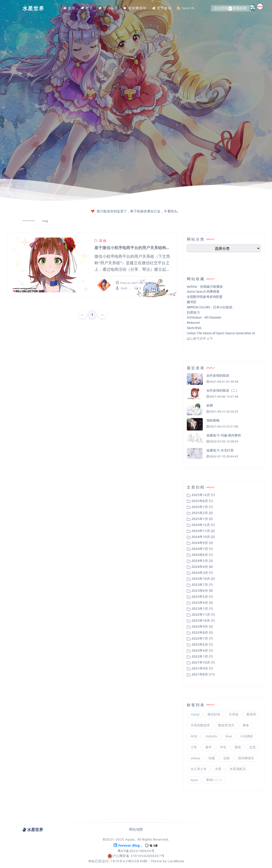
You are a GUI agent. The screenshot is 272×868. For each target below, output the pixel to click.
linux (229, 736)
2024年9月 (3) (202, 543)
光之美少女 (199, 769)
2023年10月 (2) (203, 579)
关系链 (234, 714)
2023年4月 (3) (202, 603)
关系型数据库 (200, 725)
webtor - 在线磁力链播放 (205, 287)
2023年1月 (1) (202, 609)
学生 (223, 747)
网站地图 (136, 829)
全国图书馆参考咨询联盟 (205, 297)
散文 (87, 8)
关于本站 (162, 8)
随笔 (238, 747)
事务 (246, 725)
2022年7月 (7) (202, 639)
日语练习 (108, 8)
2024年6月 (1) (202, 555)
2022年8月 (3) (202, 633)
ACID (194, 736)
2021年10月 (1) (203, 662)
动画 (226, 758)
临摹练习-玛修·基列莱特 (224, 435)
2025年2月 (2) (202, 513)
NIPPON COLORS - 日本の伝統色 (210, 307)
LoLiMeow (176, 861)
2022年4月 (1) (202, 651)
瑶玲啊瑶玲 (135, 8)
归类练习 (193, 312)
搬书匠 (192, 302)
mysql (195, 714)
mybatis (211, 736)
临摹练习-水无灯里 (220, 450)
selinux (195, 758)
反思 (253, 747)
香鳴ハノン (214, 780)
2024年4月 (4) (202, 567)
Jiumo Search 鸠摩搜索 (203, 292)
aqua (194, 780)
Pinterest (193, 323)
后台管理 (221, 8)
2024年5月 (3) (202, 561)
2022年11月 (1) (203, 615)
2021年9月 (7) (202, 668)
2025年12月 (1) (203, 495)
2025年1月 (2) (202, 519)
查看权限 (240, 8)
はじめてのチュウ (200, 338)
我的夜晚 (213, 420)
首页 (69, 8)
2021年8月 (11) (203, 674)
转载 (212, 758)
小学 (194, 747)
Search (186, 8)
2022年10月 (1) (203, 621)
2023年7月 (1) (202, 585)
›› (102, 315)
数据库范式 (226, 725)
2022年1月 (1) (202, 656)
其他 (101, 241)
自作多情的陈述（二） (223, 391)
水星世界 (33, 8)
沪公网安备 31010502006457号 (136, 856)
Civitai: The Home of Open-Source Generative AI (221, 333)
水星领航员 (238, 769)
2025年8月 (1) (202, 501)
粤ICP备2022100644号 (136, 851)
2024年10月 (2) (203, 537)
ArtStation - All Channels (204, 317)
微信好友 (214, 714)
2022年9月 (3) (202, 627)
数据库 (251, 714)
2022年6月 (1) (202, 645)
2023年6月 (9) (202, 591)
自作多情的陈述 (218, 376)
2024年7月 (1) (202, 549)
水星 (218, 769)
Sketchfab (194, 328)
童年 (208, 747)
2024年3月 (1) (202, 573)
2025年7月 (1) (202, 507)
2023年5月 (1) (202, 597)
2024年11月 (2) (203, 531)
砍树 (210, 405)
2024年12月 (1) (203, 525)
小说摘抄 (247, 736)
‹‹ (82, 315)
